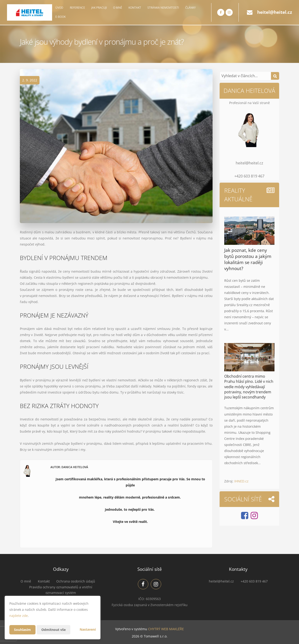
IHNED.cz (241, 481)
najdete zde (19, 616)
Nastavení (88, 629)
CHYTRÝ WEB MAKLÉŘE (166, 629)
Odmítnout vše (53, 630)
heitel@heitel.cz (275, 12)
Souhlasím (22, 630)
